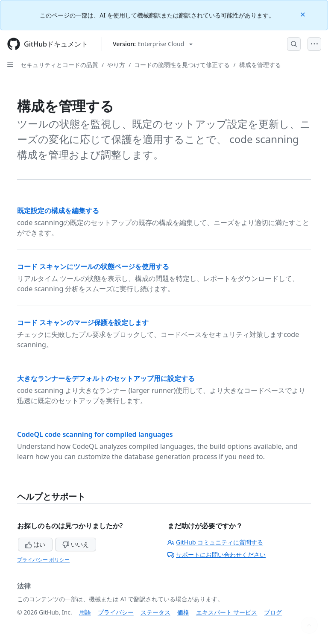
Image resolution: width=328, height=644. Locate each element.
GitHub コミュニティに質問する (215, 542)
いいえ (76, 544)
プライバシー (116, 612)
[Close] (304, 14)
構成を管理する (260, 65)
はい (35, 544)
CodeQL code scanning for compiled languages (95, 434)
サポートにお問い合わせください (217, 555)
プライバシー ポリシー (43, 560)
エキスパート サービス (227, 612)
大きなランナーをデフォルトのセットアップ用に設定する (106, 378)
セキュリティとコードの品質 (59, 65)
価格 (183, 612)
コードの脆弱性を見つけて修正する (182, 65)
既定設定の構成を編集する (58, 211)
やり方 (116, 65)
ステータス (155, 612)
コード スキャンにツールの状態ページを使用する (93, 266)
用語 (85, 612)
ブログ (273, 612)
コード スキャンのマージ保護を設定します (83, 322)
